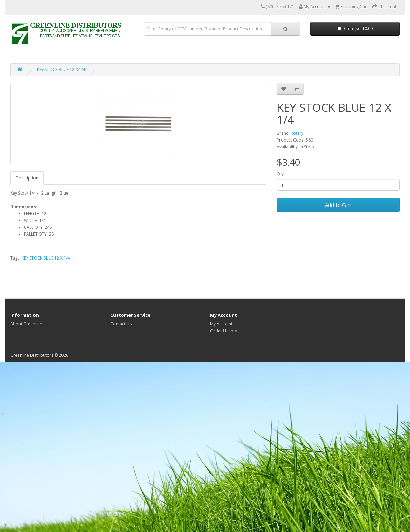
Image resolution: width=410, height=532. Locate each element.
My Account (221, 324)
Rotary (297, 133)
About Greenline (26, 324)
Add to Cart (338, 205)
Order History (224, 331)
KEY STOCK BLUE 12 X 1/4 (61, 70)
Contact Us (121, 324)
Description (27, 178)
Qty (280, 174)
